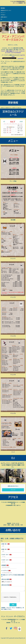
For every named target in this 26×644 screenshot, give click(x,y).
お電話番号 (4, 565)
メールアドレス (5, 571)
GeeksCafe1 (21, 58)
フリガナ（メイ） (5, 560)
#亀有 (7, 51)
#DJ (21, 51)
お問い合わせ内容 (5, 585)
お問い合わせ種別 (5, 579)
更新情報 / (3, 8)
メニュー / (3, 13)
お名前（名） (4, 549)
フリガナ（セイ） (5, 555)
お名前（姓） (4, 544)
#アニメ (14, 51)
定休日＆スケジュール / (6, 10)
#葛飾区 (11, 51)
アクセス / (3, 15)
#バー (24, 51)
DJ (1, 19)
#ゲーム (18, 51)
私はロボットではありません (9, 598)
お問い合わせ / (4, 17)
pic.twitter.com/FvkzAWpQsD (13, 53)
